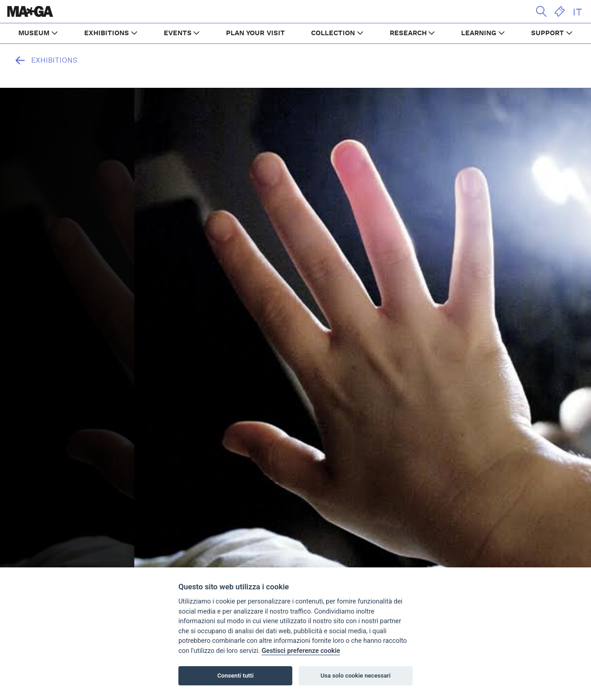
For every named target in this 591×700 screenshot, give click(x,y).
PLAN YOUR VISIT (255, 33)
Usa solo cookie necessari (356, 676)
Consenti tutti (235, 676)
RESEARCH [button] (408, 33)
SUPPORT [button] (548, 33)
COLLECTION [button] (333, 33)
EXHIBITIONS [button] (107, 33)
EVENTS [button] (178, 33)
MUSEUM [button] (34, 33)
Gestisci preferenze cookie (301, 651)
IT (577, 12)
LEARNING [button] (479, 33)
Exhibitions (44, 60)
